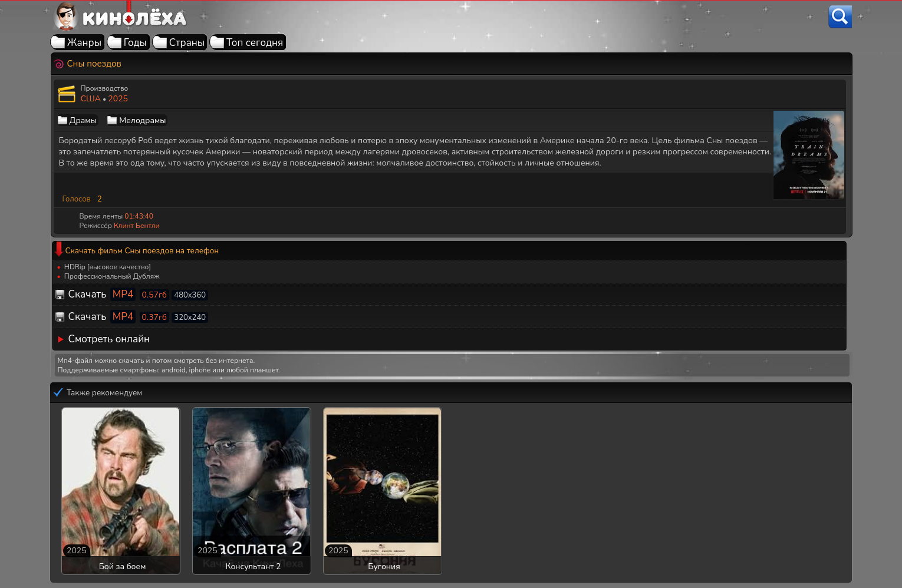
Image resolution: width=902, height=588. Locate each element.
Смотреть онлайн (109, 339)
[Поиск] (840, 17)
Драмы (83, 120)
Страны (187, 43)
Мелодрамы (142, 120)
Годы (135, 43)
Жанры (84, 43)
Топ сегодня (255, 43)
